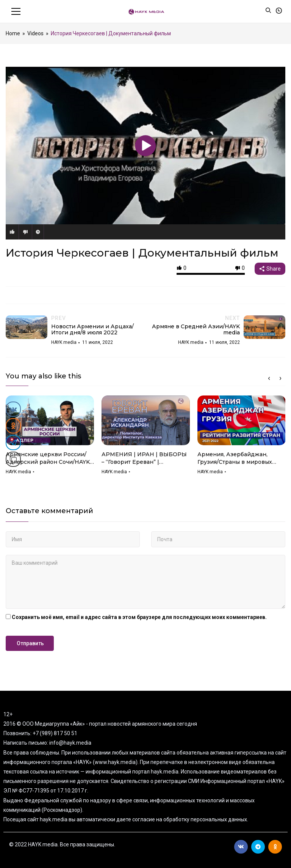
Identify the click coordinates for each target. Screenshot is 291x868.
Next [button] (280, 378)
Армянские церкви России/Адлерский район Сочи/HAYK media (48, 458)
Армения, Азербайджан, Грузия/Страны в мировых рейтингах (235, 458)
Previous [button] (269, 378)
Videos (35, 33)
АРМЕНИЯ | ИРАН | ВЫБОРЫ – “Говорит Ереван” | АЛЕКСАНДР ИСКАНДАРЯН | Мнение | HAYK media (144, 458)
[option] (50, 438)
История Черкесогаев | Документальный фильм (142, 253)
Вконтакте (241, 847)
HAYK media (18, 472)
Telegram (258, 847)
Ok (275, 847)
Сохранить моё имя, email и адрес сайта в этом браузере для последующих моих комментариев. (139, 617)
